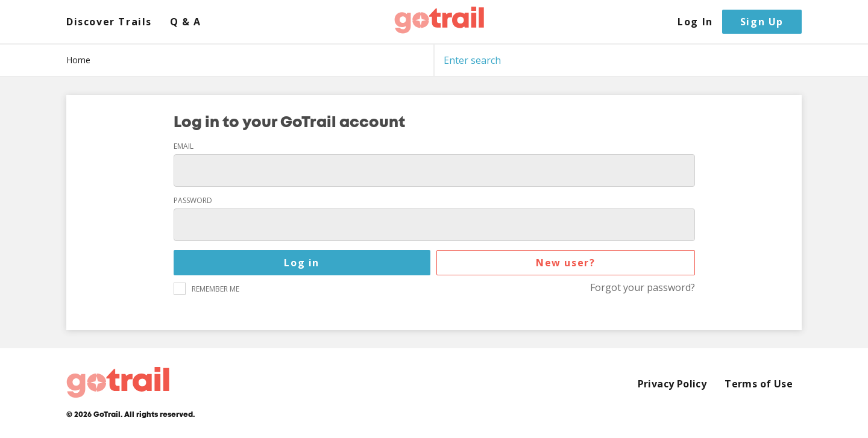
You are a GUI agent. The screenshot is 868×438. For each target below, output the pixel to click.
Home (78, 60)
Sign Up (762, 22)
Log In (695, 22)
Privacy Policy (672, 384)
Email (184, 146)
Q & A (186, 22)
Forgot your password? (643, 288)
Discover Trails (109, 22)
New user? (565, 263)
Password (193, 201)
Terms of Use (759, 384)
